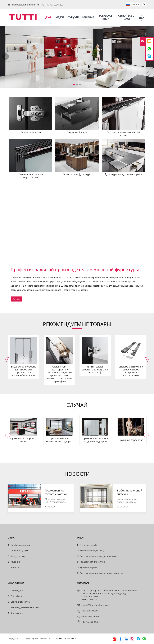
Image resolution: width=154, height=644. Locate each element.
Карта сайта (17, 613)
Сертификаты (18, 596)
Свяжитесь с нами (126, 18)
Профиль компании (21, 545)
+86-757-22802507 (90, 622)
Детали (17, 299)
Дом (48, 17)
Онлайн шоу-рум (19, 551)
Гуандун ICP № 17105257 (66, 639)
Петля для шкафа (89, 545)
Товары (59, 18)
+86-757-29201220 (54, 5)
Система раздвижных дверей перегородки (102, 573)
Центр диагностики (21, 602)
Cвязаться (83, 583)
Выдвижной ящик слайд (92, 551)
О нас (141, 18)
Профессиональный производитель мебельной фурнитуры (75, 270)
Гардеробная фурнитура (92, 562)
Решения (15, 562)
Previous (6, 57)
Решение (88, 17)
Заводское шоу (106, 18)
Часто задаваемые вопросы (25, 608)
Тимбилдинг (17, 591)
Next (148, 57)
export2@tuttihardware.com (26, 5)
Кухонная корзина (89, 568)
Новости (73, 18)
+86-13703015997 (90, 611)
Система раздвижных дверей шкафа (98, 556)
